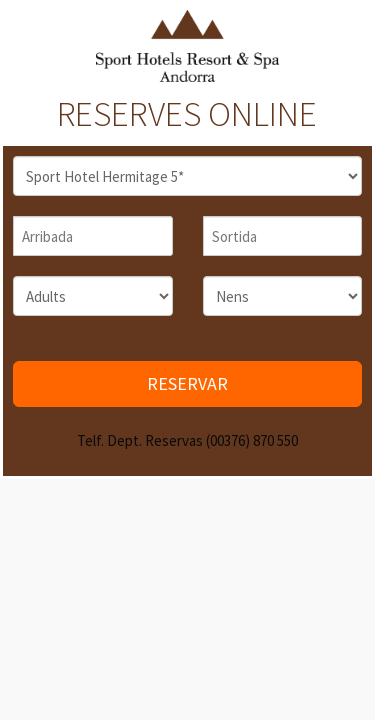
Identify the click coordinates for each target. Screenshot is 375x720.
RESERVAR (187, 383)
